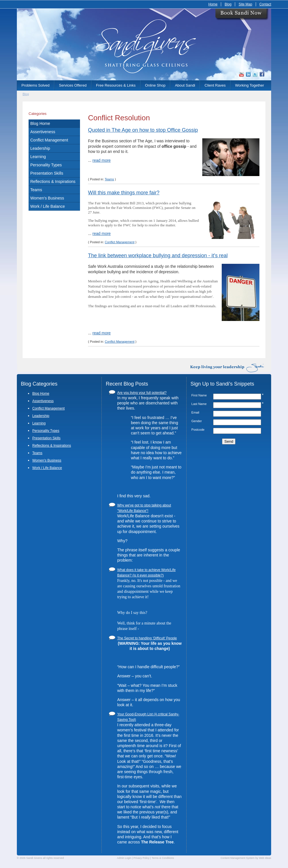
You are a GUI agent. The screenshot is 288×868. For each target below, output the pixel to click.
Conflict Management (49, 140)
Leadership (40, 148)
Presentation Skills (47, 173)
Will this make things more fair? (124, 193)
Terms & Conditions (163, 858)
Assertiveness (43, 132)
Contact (265, 4)
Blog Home (40, 123)
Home (213, 4)
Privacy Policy (141, 858)
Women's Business (47, 198)
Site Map (245, 4)
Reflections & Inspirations (53, 181)
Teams (36, 190)
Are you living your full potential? (142, 393)
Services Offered (73, 85)
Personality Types (46, 165)
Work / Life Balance (48, 206)
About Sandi (185, 85)
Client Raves (215, 85)
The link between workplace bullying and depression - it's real (158, 256)
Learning (38, 157)
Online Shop (155, 85)
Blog (228, 4)
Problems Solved (35, 85)
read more (102, 160)
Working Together (250, 85)
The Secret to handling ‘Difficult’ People (147, 638)
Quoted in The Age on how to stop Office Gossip (143, 130)
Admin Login (124, 858)
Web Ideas (265, 858)
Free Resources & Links (116, 85)
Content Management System (238, 858)
